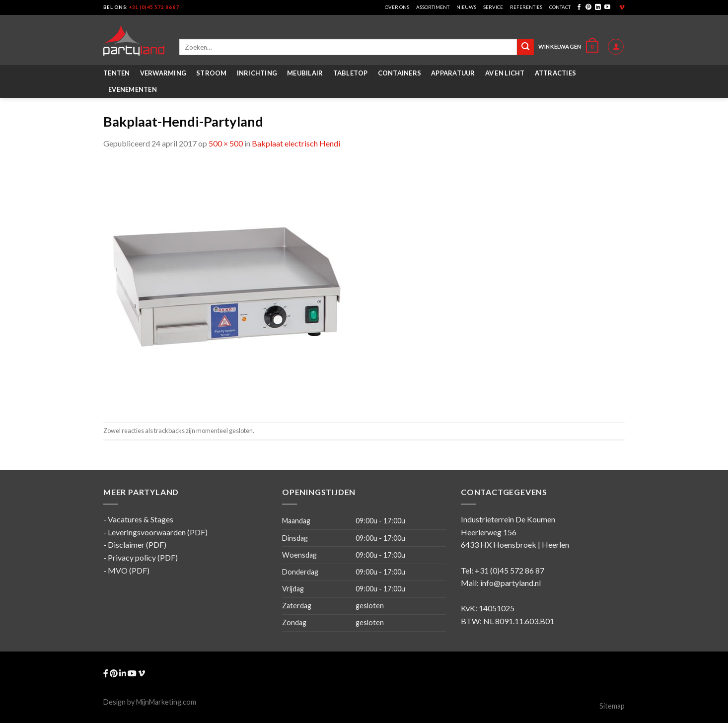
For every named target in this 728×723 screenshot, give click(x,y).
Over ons (397, 7)
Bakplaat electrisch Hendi (296, 143)
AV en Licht (505, 73)
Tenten (117, 73)
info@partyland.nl (510, 583)
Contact (560, 7)
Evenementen (133, 89)
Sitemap (612, 706)
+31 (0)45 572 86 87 (154, 7)
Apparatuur (453, 73)
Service (493, 7)
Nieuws (466, 7)
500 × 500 (226, 143)
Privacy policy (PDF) (143, 557)
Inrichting (257, 73)
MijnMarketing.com (166, 702)
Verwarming (163, 73)
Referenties (526, 7)
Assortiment (433, 7)
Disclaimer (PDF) (137, 544)
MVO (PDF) (129, 570)
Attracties (556, 73)
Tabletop (351, 73)
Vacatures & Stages (141, 519)
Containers (400, 73)
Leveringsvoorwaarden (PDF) (158, 532)
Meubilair (305, 73)
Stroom (212, 73)
